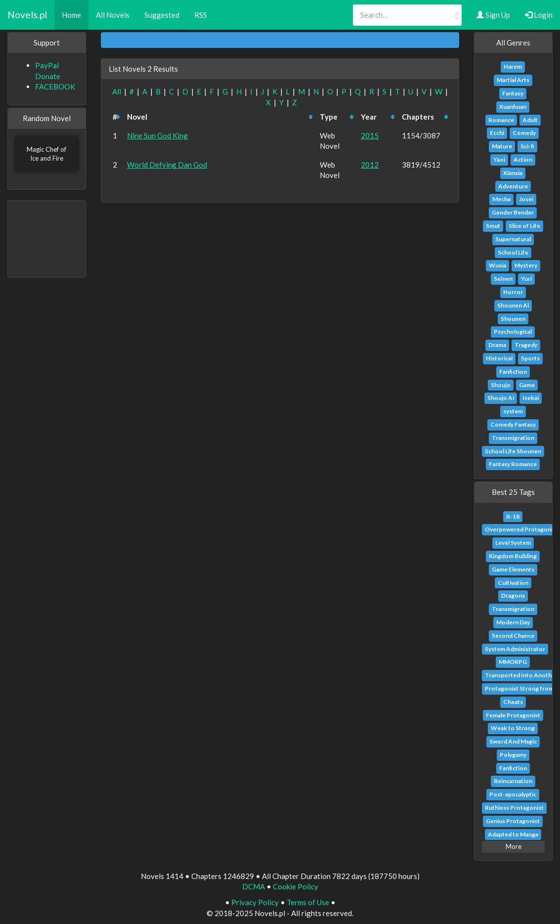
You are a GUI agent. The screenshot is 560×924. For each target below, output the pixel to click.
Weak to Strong (513, 728)
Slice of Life (524, 226)
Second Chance (513, 636)
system (513, 411)
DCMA (254, 886)
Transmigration (513, 438)
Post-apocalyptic (513, 794)
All (117, 91)
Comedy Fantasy (513, 424)
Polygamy (513, 755)
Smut (493, 226)
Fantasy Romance (513, 464)
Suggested (162, 15)
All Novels (113, 15)
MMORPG (513, 662)
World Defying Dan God (167, 165)
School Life (513, 252)
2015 (370, 135)
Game (527, 385)
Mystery (526, 265)
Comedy (524, 133)
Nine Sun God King (157, 135)
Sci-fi (527, 146)
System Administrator (515, 649)
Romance (501, 120)
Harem (513, 66)
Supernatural (513, 239)
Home (71, 15)
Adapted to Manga (513, 834)
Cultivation (513, 583)
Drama (497, 345)
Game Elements (513, 569)
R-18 (513, 516)
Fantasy (513, 93)
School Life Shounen (513, 451)
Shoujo (501, 385)
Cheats (513, 702)
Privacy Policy (255, 902)
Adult (530, 120)
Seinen (503, 279)
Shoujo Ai (501, 398)
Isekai (531, 398)
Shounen (513, 319)
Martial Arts (513, 80)
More (514, 846)
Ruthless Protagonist (514, 808)
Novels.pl (27, 15)
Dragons (513, 595)
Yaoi (499, 159)
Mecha (501, 199)
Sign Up (493, 15)
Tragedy (526, 345)
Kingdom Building (513, 556)
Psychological (513, 331)
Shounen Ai (513, 305)
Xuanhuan (513, 107)
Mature (502, 146)
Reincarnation (513, 781)
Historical (499, 358)
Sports (530, 358)
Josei (526, 199)
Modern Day (513, 622)
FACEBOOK (55, 87)
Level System (513, 543)
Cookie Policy (296, 886)
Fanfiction (513, 372)
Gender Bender (513, 212)
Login (539, 15)
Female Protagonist (513, 715)
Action (523, 159)
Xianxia (513, 173)
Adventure (513, 186)
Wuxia (497, 265)
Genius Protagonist (513, 821)
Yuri (526, 279)
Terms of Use (308, 902)
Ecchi (497, 133)
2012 (370, 165)
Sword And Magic (513, 741)
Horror (513, 292)
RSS (201, 15)
